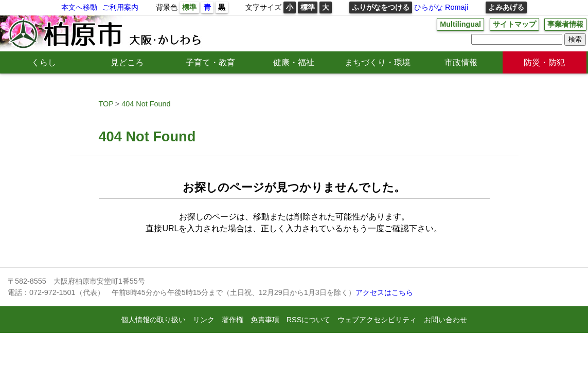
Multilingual (460, 24)
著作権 (233, 320)
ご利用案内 (120, 7)
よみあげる (506, 7)
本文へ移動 (79, 7)
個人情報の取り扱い (153, 320)
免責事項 (265, 320)
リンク (204, 320)
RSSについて (309, 320)
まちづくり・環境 (378, 62)
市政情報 (461, 62)
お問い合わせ (446, 320)
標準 (189, 7)
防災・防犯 (544, 62)
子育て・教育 (210, 62)
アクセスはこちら (384, 292)
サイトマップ (514, 24)
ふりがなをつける (381, 7)
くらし (44, 62)
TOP (106, 104)
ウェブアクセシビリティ (377, 320)
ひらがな (429, 7)
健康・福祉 (294, 62)
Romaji (457, 7)
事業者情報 (565, 24)
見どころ (127, 62)
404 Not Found (146, 104)
